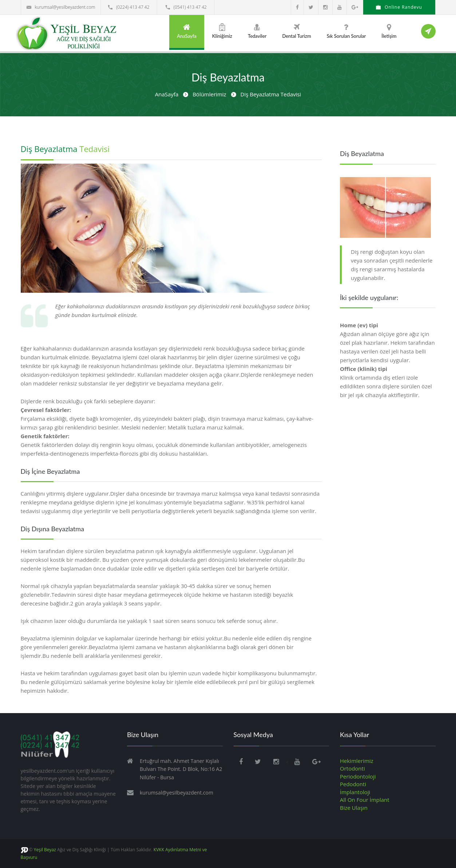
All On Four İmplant (365, 800)
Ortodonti (352, 768)
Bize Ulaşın (354, 808)
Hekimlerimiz (357, 761)
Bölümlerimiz (209, 94)
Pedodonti (353, 784)
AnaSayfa (187, 31)
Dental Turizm (296, 31)
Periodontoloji (358, 776)
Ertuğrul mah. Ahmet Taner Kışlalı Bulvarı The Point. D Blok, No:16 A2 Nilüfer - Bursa (181, 769)
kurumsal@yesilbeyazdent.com (61, 7)
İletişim (389, 31)
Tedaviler (257, 31)
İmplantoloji (355, 792)
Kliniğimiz (222, 31)
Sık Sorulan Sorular (346, 31)
